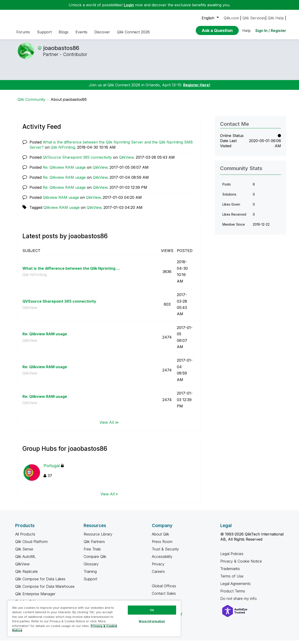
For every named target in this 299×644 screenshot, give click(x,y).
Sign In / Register (271, 31)
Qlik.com (231, 18)
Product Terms (233, 595)
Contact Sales (164, 597)
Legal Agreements (235, 587)
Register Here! (197, 88)
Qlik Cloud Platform (31, 545)
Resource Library (98, 538)
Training (90, 575)
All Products (25, 538)
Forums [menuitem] (23, 32)
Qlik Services (254, 18)
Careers (158, 575)
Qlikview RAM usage (61, 201)
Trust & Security (165, 553)
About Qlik (160, 538)
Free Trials (92, 553)
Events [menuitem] (81, 32)
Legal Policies (232, 557)
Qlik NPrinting (63, 151)
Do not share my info (239, 602)
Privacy (158, 567)
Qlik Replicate (27, 575)
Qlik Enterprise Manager (35, 597)
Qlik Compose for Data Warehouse (45, 590)
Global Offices (164, 589)
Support (90, 582)
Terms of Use (232, 580)
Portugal (54, 469)
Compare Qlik (95, 560)
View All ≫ (109, 426)
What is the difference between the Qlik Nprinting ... (71, 272)
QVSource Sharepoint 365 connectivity (77, 161)
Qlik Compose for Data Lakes (40, 582)
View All (108, 497)
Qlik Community (31, 103)
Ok (152, 610)
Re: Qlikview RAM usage (64, 171)
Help (246, 31)
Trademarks (230, 572)
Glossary (91, 567)
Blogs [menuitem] (64, 32)
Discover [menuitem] (102, 32)
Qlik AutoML (25, 560)
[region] (94, 618)
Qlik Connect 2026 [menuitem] (133, 32)
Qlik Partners (94, 545)
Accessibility (162, 560)
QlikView (126, 161)
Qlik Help (276, 18)
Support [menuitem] (44, 32)
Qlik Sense (24, 553)
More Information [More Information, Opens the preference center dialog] (152, 621)
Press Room (162, 545)
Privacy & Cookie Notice (241, 565)
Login (129, 5)
